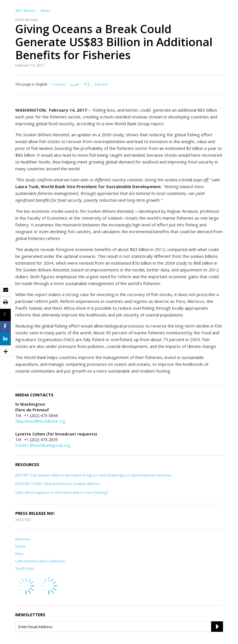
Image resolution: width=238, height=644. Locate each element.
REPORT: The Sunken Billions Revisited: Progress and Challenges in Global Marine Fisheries (93, 475)
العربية (74, 84)
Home (20, 546)
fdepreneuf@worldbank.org (40, 421)
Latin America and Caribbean (40, 561)
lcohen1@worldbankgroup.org (43, 445)
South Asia (24, 568)
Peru (19, 554)
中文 (87, 84)
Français (58, 84)
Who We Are (25, 11)
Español (101, 84)
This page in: (25, 84)
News (45, 11)
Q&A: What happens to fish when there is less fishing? (62, 492)
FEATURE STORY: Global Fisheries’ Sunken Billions (57, 484)
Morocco (23, 539)
